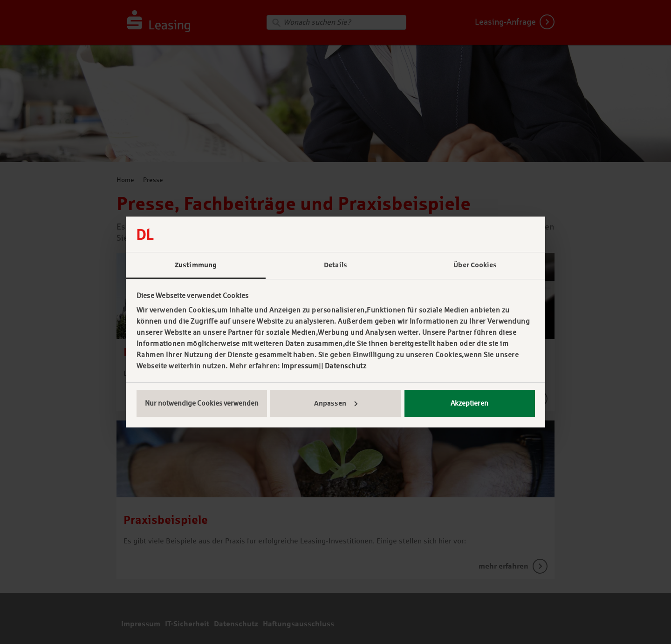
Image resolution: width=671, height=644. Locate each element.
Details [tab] (335, 265)
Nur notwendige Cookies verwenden (202, 403)
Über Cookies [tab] (475, 265)
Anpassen (336, 403)
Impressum (300, 366)
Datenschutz (346, 366)
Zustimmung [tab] (196, 265)
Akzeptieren (469, 403)
